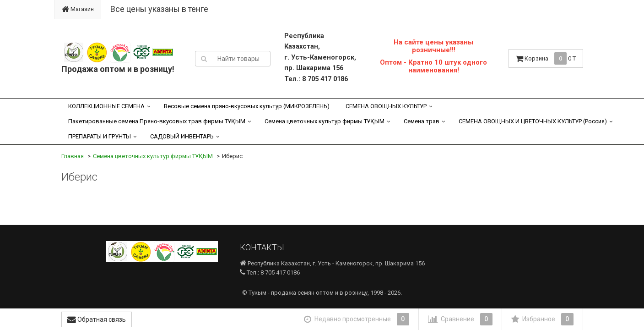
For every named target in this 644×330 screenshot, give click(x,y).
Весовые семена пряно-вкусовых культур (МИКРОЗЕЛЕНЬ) (247, 106)
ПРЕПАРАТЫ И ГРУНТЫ (100, 136)
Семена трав (422, 121)
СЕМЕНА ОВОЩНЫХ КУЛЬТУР (386, 106)
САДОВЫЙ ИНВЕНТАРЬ (182, 136)
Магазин (78, 9)
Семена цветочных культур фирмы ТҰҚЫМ (325, 121)
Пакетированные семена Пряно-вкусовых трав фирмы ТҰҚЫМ (157, 121)
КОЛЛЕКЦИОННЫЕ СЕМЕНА (106, 106)
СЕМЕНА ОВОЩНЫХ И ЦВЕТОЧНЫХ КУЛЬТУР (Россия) (533, 121)
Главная (73, 156)
